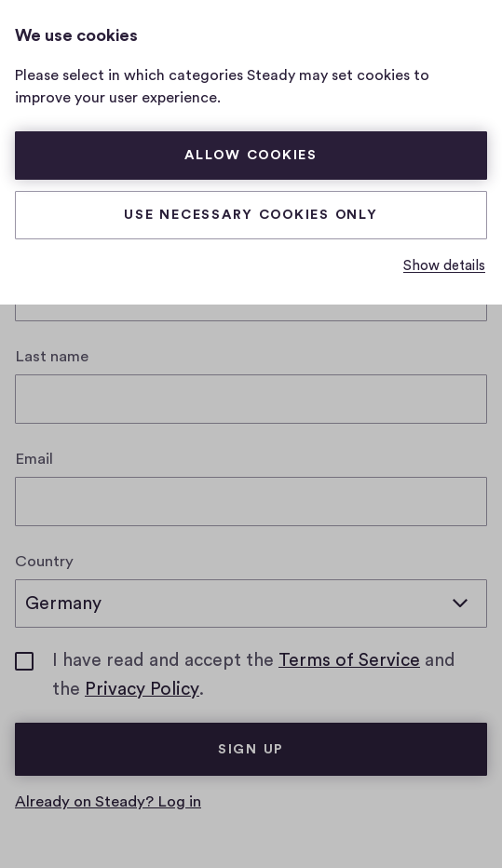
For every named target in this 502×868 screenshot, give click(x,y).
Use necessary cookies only (251, 215)
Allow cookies (251, 155)
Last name (52, 356)
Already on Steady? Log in (108, 801)
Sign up (251, 749)
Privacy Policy (142, 689)
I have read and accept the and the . (270, 677)
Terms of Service (349, 660)
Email (34, 459)
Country (44, 561)
